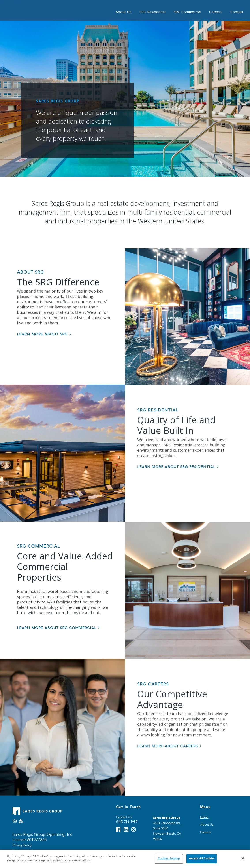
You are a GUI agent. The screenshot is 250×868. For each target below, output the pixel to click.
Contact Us (124, 817)
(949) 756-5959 (127, 822)
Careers (216, 12)
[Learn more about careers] (169, 766)
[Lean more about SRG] (44, 334)
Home (204, 817)
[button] (241, 88)
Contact (237, 12)
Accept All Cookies (202, 858)
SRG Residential (153, 12)
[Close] (243, 858)
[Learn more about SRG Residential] (178, 487)
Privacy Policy (22, 845)
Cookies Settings (169, 858)
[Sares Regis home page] (30, 9)
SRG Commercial (187, 12)
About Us (124, 12)
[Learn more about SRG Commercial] (59, 628)
